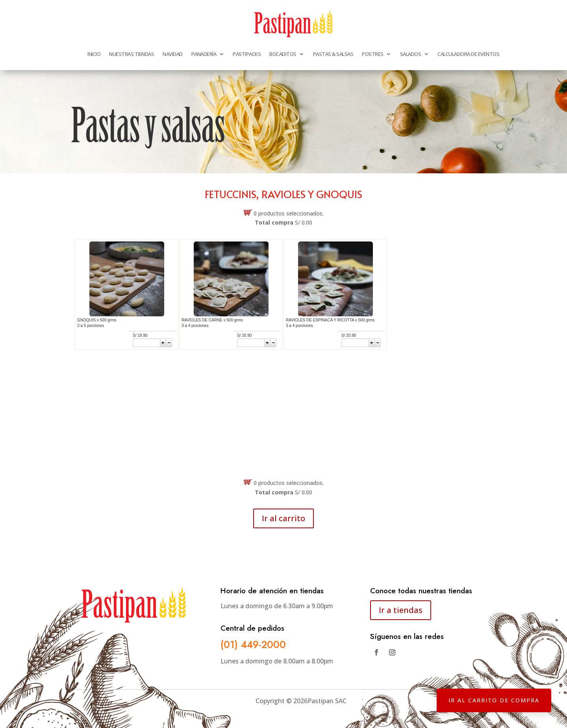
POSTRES (373, 54)
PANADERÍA (204, 54)
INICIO (94, 54)
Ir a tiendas (401, 610)
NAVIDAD (173, 54)
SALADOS (411, 54)
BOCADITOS (283, 54)
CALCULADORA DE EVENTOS (468, 54)
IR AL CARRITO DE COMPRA (494, 700)
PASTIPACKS (247, 54)
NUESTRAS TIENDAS (132, 54)
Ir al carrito (283, 518)
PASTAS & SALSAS (333, 54)
